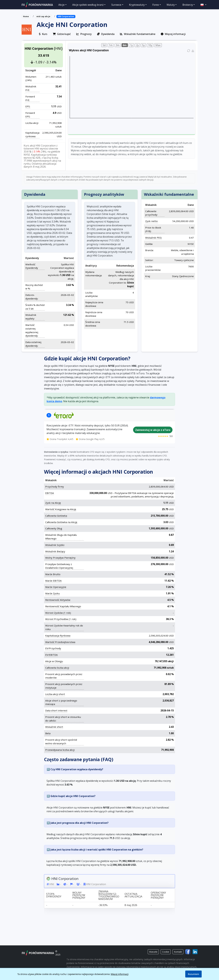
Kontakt (178, 952)
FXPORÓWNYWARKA (37, 5)
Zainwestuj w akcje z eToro (153, 430)
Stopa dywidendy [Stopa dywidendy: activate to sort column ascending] (54, 895)
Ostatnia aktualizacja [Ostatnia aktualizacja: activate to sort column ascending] (133, 895)
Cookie (166, 952)
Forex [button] (156, 5)
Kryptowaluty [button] (137, 5)
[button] (202, 5)
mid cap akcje (43, 16)
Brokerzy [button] (188, 5)
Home (26, 16)
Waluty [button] (171, 5)
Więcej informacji (120, 974)
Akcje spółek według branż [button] (88, 5)
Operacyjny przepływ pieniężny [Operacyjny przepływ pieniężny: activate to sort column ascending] (158, 895)
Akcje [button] (61, 5)
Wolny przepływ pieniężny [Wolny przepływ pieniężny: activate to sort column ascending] (79, 895)
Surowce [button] (116, 5)
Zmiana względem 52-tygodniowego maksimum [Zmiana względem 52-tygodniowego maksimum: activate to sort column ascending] (109, 895)
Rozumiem (193, 974)
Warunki (153, 952)
